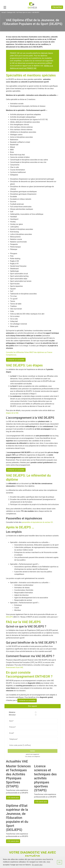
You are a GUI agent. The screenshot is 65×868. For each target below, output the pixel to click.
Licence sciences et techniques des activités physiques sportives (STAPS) (45, 778)
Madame (12, 712)
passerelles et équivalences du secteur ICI (37, 522)
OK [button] (59, 862)
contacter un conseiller (27, 700)
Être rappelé (57, 7)
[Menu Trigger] (5, 7)
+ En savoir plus (13, 798)
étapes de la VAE (12, 413)
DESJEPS (10, 617)
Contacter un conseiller (16, 360)
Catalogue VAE (11, 12)
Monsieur (12, 715)
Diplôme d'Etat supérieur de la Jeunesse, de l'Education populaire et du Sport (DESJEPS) (17, 818)
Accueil (4, 12)
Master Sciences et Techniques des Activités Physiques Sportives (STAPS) (18, 776)
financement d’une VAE (15, 667)
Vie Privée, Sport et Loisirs (24, 12)
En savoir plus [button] (37, 865)
